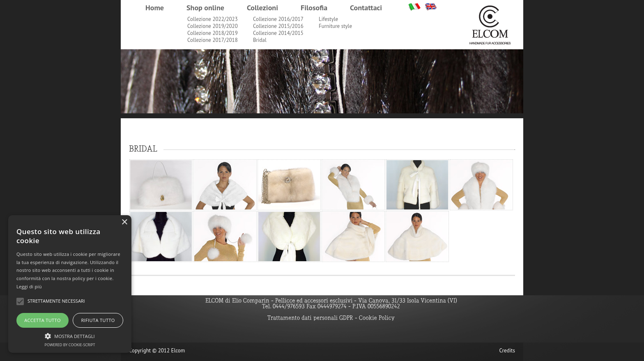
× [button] (124, 222)
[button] (70, 335)
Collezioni (262, 8)
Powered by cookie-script (70, 345)
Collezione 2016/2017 (278, 19)
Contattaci (366, 8)
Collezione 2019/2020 (213, 26)
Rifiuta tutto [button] (98, 320)
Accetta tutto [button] (43, 320)
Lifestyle (328, 19)
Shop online (205, 8)
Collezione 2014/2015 (278, 33)
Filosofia (314, 8)
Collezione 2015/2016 (278, 26)
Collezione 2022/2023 (213, 19)
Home (155, 8)
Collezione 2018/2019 (213, 33)
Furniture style (335, 26)
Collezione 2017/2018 (213, 40)
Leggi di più (29, 286)
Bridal (260, 40)
